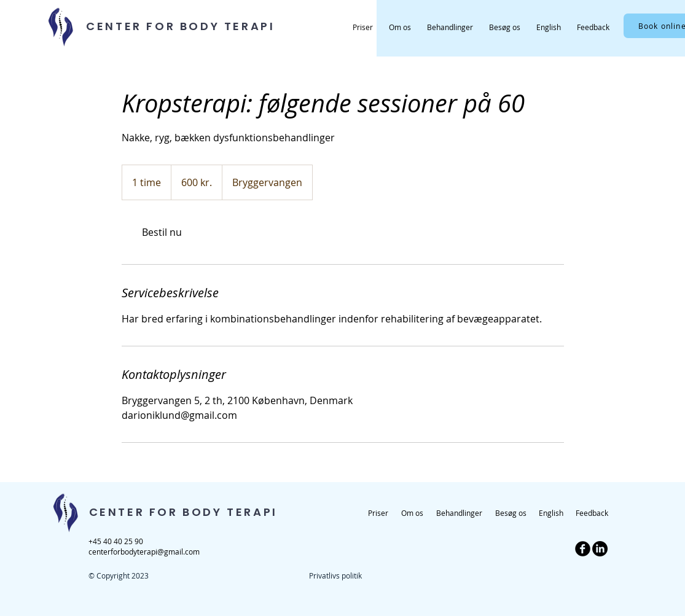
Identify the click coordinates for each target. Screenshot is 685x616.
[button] (450, 27)
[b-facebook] (583, 549)
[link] (162, 232)
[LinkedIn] (600, 549)
